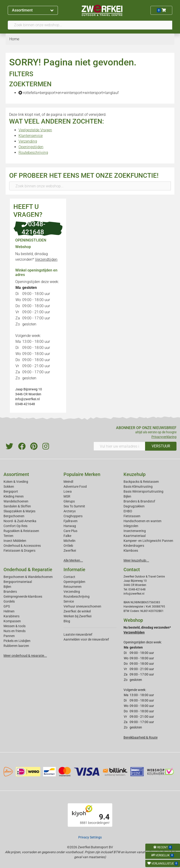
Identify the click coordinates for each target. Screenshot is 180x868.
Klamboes (131, 551)
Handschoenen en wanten (142, 521)
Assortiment (33, 10)
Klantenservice (31, 136)
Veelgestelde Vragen (35, 130)
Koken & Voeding (16, 482)
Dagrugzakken (134, 506)
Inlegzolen (131, 526)
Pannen (9, 636)
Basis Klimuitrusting (138, 487)
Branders (10, 592)
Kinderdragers (134, 546)
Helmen (9, 611)
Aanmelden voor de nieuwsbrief (86, 639)
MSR (67, 496)
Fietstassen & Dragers (19, 551)
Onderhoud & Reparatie (28, 570)
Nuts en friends (15, 631)
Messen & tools (15, 626)
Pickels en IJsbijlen (17, 641)
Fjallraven (71, 521)
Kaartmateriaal (135, 536)
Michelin (69, 541)
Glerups (69, 501)
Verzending (28, 141)
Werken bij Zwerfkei (77, 616)
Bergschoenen (14, 516)
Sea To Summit (74, 506)
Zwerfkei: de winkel (77, 611)
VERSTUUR (161, 446)
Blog (67, 621)
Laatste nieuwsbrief (78, 634)
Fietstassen (132, 516)
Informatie (74, 570)
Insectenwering (135, 531)
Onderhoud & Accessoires (22, 546)
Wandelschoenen (16, 501)
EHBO (128, 511)
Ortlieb (68, 546)
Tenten (8, 536)
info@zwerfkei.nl (27, 399)
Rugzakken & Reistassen (21, 531)
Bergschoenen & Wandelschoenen (28, 577)
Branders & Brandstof (139, 501)
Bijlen (127, 496)
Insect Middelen (15, 541)
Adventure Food (75, 487)
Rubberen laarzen (16, 646)
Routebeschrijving (33, 153)
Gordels (9, 601)
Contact (69, 577)
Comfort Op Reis (15, 526)
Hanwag (70, 526)
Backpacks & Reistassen (141, 482)
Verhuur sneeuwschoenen (82, 606)
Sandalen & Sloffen (17, 506)
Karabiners (11, 616)
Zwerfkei (70, 551)
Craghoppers (73, 516)
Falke (67, 536)
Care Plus (70, 531)
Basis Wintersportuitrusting (143, 491)
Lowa (68, 491)
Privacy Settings (90, 837)
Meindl (68, 482)
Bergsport (11, 491)
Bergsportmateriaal (18, 582)
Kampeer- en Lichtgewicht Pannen (148, 541)
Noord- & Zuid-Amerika (20, 521)
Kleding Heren (14, 496)
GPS (7, 606)
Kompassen (12, 621)
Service (69, 601)
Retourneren (73, 587)
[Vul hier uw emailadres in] (119, 446)
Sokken (9, 487)
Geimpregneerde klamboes (23, 596)
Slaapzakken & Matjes (19, 511)
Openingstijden (31, 147)
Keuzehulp (135, 474)
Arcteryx (70, 511)
